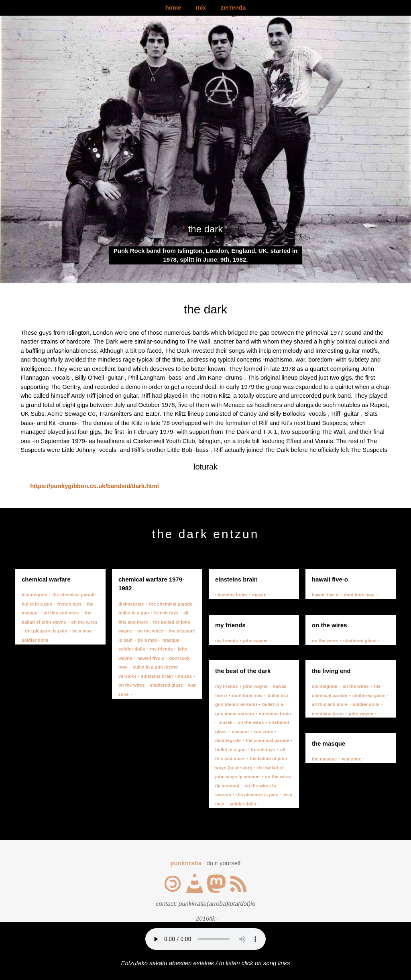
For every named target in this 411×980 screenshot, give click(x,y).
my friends (162, 649)
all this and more (62, 613)
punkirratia (186, 863)
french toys (70, 604)
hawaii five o (151, 658)
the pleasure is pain (46, 631)
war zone (263, 732)
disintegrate (35, 595)
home (173, 7)
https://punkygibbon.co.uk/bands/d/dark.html (95, 486)
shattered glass (166, 685)
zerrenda (233, 7)
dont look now (359, 595)
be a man (82, 631)
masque (171, 640)
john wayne (255, 640)
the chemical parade (74, 595)
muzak (185, 676)
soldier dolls (35, 640)
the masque (325, 759)
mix (201, 7)
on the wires (84, 622)
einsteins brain (157, 676)
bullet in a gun (37, 604)
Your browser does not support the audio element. (205, 939)
